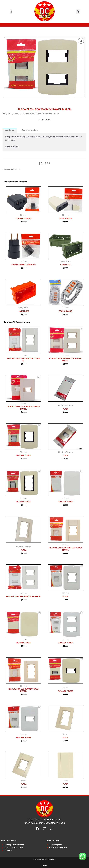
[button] (11, 12)
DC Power (23, 114)
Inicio (4, 114)
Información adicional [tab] (29, 130)
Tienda (10, 114)
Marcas (16, 114)
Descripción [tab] (10, 130)
